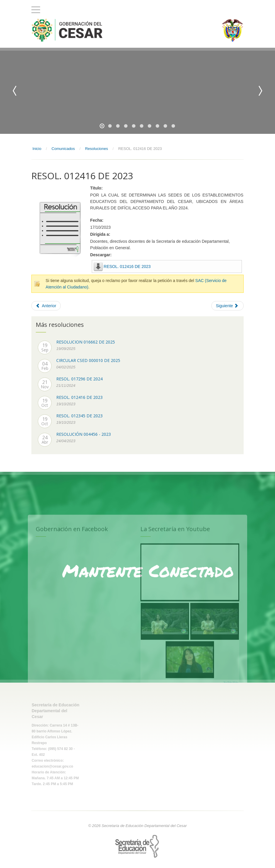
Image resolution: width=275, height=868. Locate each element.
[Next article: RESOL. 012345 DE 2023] (228, 306)
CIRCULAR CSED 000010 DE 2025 (88, 360)
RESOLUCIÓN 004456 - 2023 (84, 434)
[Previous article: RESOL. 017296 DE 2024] (46, 306)
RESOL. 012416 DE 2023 (127, 266)
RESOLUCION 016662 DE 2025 (86, 342)
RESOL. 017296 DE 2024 (79, 379)
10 (173, 126)
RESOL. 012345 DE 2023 (79, 416)
